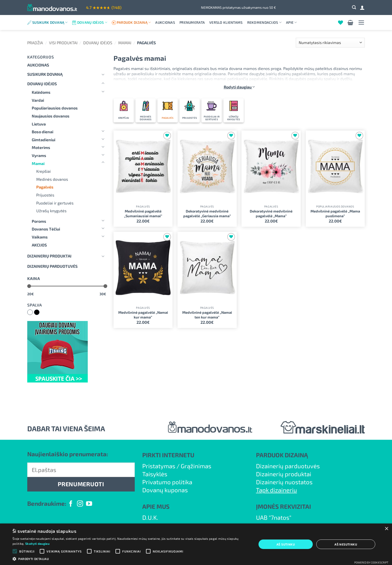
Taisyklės (155, 474)
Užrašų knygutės (51, 211)
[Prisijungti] (362, 7)
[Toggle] (103, 74)
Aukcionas (165, 22)
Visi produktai (63, 43)
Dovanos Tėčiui (46, 229)
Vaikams (40, 237)
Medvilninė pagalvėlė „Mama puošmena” (335, 213)
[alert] (196, 544)
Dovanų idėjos (92, 22)
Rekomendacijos (264, 22)
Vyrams (39, 155)
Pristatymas (159, 466)
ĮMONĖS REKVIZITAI (283, 506)
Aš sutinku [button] (286, 544)
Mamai (125, 43)
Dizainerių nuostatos (284, 482)
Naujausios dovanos (51, 116)
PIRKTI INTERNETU (168, 455)
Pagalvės (45, 187)
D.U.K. (150, 517)
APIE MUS (156, 506)
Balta (33, 313)
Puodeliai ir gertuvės (55, 203)
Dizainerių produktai (49, 256)
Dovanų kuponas (165, 490)
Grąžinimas (196, 466)
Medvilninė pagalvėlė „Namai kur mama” (143, 315)
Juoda (39, 313)
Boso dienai (42, 132)
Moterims (41, 147)
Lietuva (39, 124)
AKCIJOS (39, 245)
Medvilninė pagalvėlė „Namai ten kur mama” (207, 315)
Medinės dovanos (52, 179)
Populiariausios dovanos (55, 108)
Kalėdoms (41, 92)
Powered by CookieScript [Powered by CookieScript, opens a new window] (371, 562)
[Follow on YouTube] (89, 504)
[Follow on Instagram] (80, 504)
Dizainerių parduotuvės (288, 466)
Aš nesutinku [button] (346, 544)
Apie (291, 22)
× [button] (386, 529)
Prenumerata (192, 22)
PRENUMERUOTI (81, 484)
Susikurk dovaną (50, 22)
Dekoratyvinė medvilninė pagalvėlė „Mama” (271, 213)
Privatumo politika (167, 482)
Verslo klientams (226, 22)
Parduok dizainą (134, 22)
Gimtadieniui (43, 140)
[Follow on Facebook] (71, 504)
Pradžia (35, 43)
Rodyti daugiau (239, 87)
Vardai (38, 100)
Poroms (39, 221)
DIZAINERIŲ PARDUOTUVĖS (52, 266)
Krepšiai (43, 171)
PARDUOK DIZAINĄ (282, 455)
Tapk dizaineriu (276, 490)
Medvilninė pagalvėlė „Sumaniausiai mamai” (143, 213)
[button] (354, 7)
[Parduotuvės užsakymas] (330, 43)
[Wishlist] (340, 22)
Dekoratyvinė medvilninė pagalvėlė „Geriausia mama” (207, 213)
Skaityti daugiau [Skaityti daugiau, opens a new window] (37, 543)
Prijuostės (45, 195)
